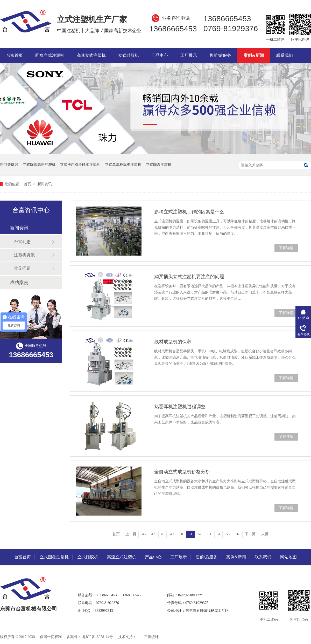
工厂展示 (189, 55)
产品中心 (160, 55)
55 (228, 534)
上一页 (131, 534)
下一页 (250, 534)
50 (181, 534)
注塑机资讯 (24, 255)
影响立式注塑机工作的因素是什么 (189, 212)
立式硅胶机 (129, 55)
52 (200, 534)
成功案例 (19, 283)
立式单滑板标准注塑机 (123, 165)
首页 (28, 184)
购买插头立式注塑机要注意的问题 (189, 277)
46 (144, 534)
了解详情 (286, 248)
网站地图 (288, 557)
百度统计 (151, 637)
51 (190, 534)
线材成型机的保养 (173, 342)
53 (209, 534)
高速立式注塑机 (91, 55)
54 (218, 534)
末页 (265, 534)
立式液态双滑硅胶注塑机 (80, 165)
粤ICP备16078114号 (98, 637)
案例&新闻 (254, 55)
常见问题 (22, 268)
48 (162, 534)
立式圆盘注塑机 (159, 165)
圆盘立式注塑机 (50, 55)
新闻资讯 (45, 184)
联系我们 (285, 55)
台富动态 (22, 242)
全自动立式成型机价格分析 (182, 472)
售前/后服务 (220, 55)
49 (172, 534)
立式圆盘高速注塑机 (39, 165)
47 (153, 534)
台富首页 (15, 55)
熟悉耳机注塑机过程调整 (180, 407)
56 (237, 534)
